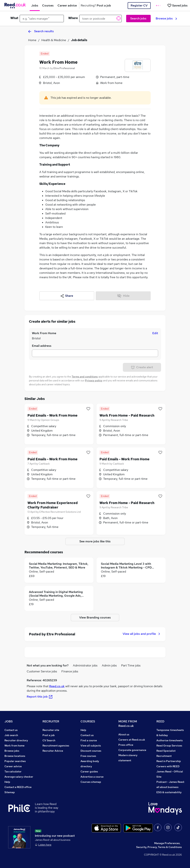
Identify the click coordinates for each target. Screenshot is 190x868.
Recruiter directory (16, 740)
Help (7, 782)
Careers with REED (168, 766)
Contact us (11, 730)
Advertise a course (92, 777)
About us (124, 734)
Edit (155, 333)
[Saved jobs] (177, 5)
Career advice (13, 766)
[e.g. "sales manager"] (42, 19)
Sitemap (10, 792)
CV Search (49, 740)
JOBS (9, 721)
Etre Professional (64, 68)
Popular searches (15, 761)
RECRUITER (51, 721)
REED (160, 721)
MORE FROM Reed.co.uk (128, 724)
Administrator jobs (85, 665)
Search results (41, 31)
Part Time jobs (131, 665)
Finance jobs (70, 671)
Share (67, 296)
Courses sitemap (91, 782)
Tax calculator (13, 771)
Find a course (89, 740)
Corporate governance (132, 750)
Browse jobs (166, 18)
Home (32, 40)
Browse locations (15, 756)
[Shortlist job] (88, 409)
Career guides (89, 771)
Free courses (88, 756)
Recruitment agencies (56, 746)
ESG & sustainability (169, 792)
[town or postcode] (100, 19)
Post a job (49, 735)
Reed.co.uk (57, 686)
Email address (42, 346)
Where (73, 18)
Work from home (14, 746)
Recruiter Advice (53, 751)
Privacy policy (94, 380)
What (14, 18)
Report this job (40, 697)
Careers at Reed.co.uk (132, 740)
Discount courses (91, 751)
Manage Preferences (167, 843)
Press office (126, 745)
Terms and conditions (85, 377)
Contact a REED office (18, 787)
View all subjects (91, 746)
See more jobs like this (95, 541)
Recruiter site (51, 730)
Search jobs (138, 18)
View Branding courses (95, 617)
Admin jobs (109, 665)
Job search (11, 735)
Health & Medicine (54, 40)
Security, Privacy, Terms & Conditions (159, 847)
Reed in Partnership (169, 761)
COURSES (88, 721)
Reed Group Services (169, 746)
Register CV (139, 5)
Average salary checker (19, 777)
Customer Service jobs (42, 671)
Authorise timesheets (170, 740)
